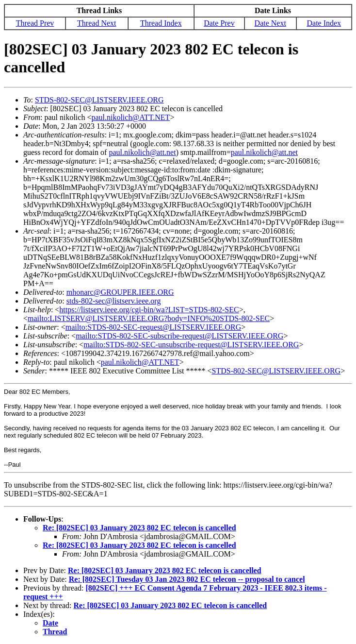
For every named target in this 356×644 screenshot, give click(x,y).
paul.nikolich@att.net (142, 152)
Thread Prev (35, 23)
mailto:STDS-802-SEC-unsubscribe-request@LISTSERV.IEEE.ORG (191, 345)
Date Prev (219, 23)
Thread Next (97, 23)
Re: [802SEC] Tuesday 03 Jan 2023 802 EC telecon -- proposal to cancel (187, 579)
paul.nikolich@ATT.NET (130, 117)
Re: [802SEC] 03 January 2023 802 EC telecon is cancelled (139, 528)
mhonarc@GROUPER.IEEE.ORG (120, 292)
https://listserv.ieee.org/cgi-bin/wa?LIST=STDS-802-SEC (149, 310)
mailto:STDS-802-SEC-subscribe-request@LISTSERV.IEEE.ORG (179, 336)
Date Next (270, 23)
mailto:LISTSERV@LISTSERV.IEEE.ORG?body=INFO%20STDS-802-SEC (149, 318)
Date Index (324, 23)
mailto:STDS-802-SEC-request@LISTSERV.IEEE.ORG (153, 327)
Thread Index (161, 23)
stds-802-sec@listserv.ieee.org (114, 301)
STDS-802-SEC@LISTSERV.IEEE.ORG (99, 100)
